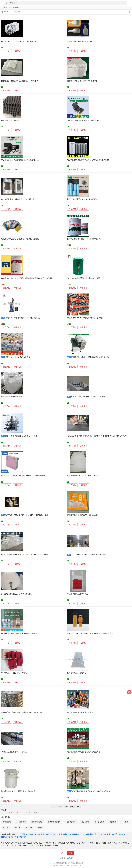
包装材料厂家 (91, 834)
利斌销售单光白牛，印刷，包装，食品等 (83, 476)
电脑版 (70, 858)
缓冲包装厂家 (112, 834)
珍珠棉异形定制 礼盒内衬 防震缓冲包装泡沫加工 (20, 160)
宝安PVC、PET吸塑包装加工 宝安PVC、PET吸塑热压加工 (28, 515)
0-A (2, 813)
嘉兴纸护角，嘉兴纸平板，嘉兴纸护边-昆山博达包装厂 (22, 712)
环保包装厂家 (123, 834)
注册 (71, 853)
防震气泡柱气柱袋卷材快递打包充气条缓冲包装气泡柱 (88, 160)
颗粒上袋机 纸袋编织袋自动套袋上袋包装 (21, 436)
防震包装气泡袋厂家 (28, 834)
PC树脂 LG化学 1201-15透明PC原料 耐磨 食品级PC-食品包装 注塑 (26, 278)
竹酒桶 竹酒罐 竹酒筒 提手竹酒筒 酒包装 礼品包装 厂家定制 (90, 633)
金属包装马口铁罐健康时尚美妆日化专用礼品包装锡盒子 (23, 476)
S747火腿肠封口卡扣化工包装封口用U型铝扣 (89, 397)
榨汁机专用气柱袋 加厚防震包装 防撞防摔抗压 (19, 42)
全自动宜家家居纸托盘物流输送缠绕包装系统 (89, 555)
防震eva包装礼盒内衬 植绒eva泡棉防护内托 (84, 120)
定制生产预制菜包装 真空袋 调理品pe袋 (82, 515)
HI (18, 813)
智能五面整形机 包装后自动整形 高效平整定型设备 (91, 791)
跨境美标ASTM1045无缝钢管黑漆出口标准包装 (85, 318)
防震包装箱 (7, 822)
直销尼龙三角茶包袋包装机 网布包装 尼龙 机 (23, 318)
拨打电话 (18, 51)
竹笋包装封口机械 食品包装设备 (18, 357)
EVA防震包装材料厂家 (46, 834)
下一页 (72, 807)
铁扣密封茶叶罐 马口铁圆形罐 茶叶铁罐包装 (18, 791)
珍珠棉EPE (85, 822)
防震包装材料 (71, 822)
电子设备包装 (99, 822)
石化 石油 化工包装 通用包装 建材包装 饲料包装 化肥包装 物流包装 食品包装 (97, 436)
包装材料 (29, 828)
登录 (61, 853)
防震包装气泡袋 (37, 822)
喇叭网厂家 (6, 837)
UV (43, 813)
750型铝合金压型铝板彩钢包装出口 (15, 752)
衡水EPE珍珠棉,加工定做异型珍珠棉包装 (17, 594)
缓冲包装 (113, 822)
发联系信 (6, 51)
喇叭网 (17, 828)
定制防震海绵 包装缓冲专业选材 (80, 42)
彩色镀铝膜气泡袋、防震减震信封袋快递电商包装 (20, 239)
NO (29, 813)
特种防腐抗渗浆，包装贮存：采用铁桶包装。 (85, 239)
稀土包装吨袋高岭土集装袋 (12, 397)
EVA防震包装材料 (54, 822)
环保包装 (125, 822)
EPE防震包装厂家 (63, 834)
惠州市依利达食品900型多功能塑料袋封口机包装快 (91, 357)
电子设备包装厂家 (18, 837)
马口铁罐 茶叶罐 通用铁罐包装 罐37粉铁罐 (84, 278)
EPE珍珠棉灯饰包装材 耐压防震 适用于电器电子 (20, 81)
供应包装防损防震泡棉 (10, 120)
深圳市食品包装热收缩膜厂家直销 (80, 712)
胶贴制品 (6, 828)
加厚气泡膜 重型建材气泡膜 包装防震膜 (82, 199)
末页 (79, 807)
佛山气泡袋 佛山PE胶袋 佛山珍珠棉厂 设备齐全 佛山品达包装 (25, 555)
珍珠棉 (40, 828)
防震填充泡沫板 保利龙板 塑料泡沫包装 (82, 81)
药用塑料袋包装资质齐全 (77, 673)
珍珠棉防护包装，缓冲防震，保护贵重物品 (18, 199)
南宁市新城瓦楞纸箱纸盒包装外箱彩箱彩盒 (84, 752)
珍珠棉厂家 (101, 834)
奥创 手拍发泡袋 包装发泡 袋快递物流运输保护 (19, 633)
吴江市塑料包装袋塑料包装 (78, 594)
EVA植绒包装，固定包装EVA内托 (14, 673)
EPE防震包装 (21, 822)
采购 (129, 692)
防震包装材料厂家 (78, 834)
